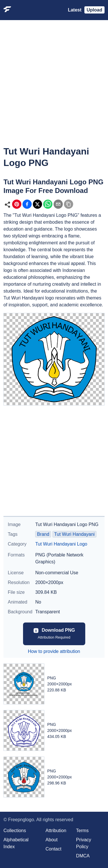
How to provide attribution (54, 651)
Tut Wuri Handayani (74, 534)
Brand (43, 534)
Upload (94, 10)
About (52, 840)
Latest (75, 10)
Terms (82, 831)
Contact (53, 849)
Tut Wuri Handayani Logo (61, 544)
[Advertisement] (54, 87)
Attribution (56, 831)
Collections (15, 831)
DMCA (83, 856)
